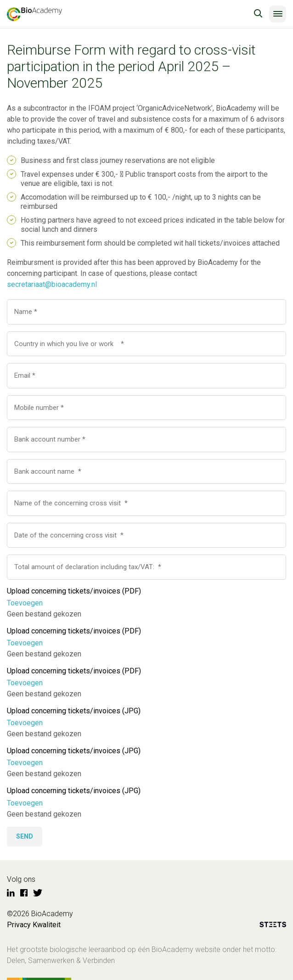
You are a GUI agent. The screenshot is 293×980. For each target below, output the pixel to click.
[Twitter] (38, 893)
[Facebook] (24, 893)
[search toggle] (258, 14)
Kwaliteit (47, 925)
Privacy (19, 925)
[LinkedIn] (11, 893)
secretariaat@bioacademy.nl (52, 284)
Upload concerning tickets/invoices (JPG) (74, 711)
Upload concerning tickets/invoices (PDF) (74, 591)
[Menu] (278, 14)
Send (25, 836)
